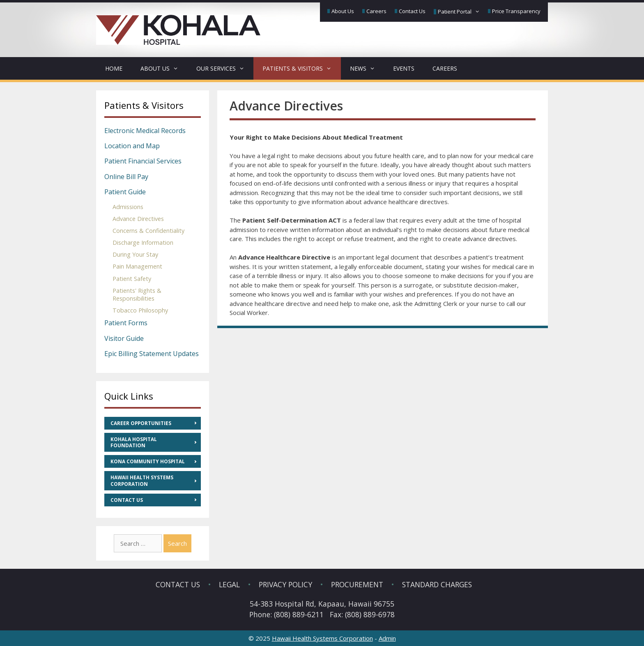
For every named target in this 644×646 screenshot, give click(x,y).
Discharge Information (143, 243)
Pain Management (137, 266)
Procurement (357, 584)
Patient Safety (132, 279)
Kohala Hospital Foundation (134, 442)
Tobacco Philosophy (140, 310)
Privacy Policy (285, 584)
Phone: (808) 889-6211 (286, 614)
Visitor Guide (124, 338)
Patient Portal (460, 12)
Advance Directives (138, 219)
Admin (387, 638)
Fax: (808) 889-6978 (362, 614)
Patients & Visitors (301, 68)
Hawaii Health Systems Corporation (142, 480)
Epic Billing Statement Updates (152, 354)
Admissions (128, 207)
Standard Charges (437, 584)
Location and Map (132, 146)
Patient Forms (126, 323)
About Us (343, 11)
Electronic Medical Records (145, 131)
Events (404, 68)
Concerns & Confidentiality (148, 231)
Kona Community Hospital (148, 461)
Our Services (225, 68)
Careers (376, 11)
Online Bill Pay (126, 177)
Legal (229, 584)
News (367, 68)
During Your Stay (135, 254)
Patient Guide (125, 192)
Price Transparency (516, 11)
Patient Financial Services (143, 161)
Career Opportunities (141, 423)
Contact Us (412, 11)
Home (114, 68)
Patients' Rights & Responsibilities (137, 294)
